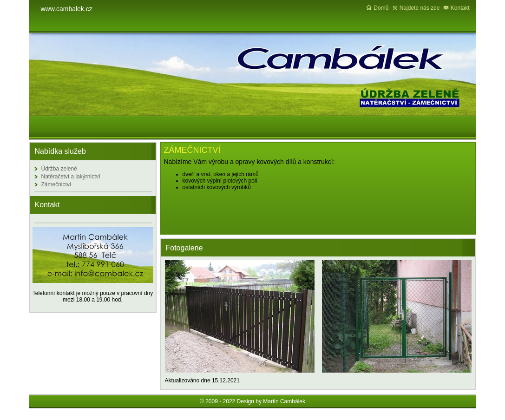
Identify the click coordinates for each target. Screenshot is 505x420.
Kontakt (460, 8)
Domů (381, 8)
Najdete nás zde (420, 8)
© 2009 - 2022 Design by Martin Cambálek (252, 401)
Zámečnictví (56, 184)
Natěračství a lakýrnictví (71, 177)
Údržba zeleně (59, 169)
